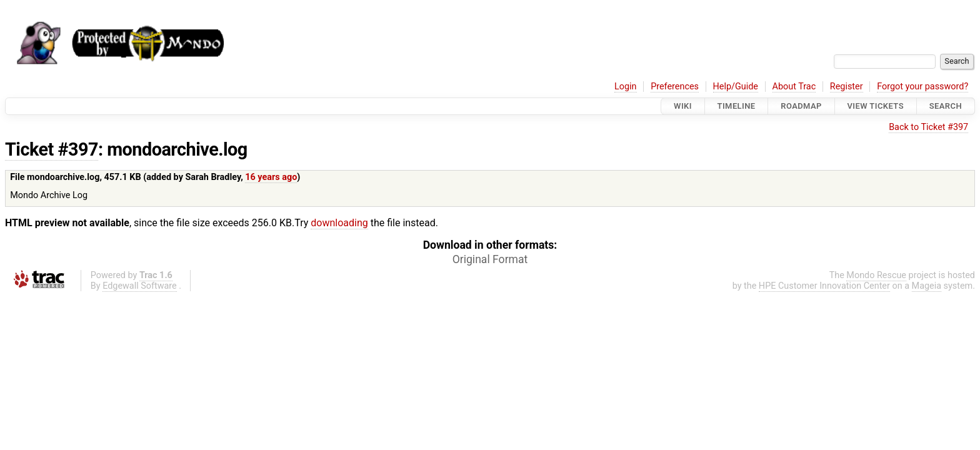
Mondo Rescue (876, 275)
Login (626, 87)
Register (847, 87)
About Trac (794, 87)
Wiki (683, 106)
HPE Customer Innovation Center (824, 286)
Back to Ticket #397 (928, 127)
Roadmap (801, 106)
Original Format (490, 259)
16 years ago (271, 177)
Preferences (675, 87)
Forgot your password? (922, 87)
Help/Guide (736, 87)
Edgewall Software (140, 286)
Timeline (737, 106)
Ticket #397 (52, 149)
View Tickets (876, 106)
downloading (339, 223)
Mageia (927, 286)
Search (946, 106)
